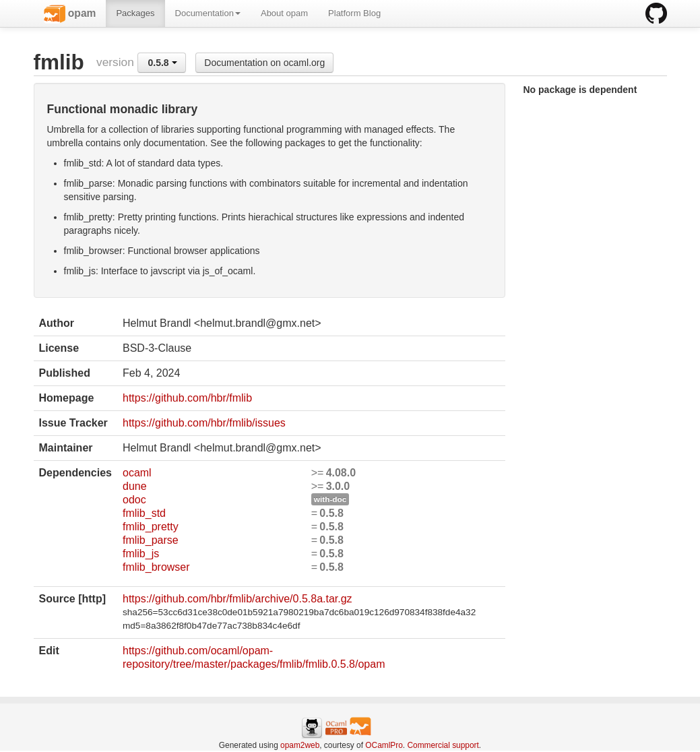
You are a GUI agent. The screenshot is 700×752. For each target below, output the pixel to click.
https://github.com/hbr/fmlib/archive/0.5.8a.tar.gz (237, 599)
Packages (135, 13)
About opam (284, 13)
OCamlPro (384, 745)
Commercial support (443, 745)
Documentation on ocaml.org (264, 63)
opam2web (300, 745)
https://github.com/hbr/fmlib (187, 398)
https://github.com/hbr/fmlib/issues (204, 423)
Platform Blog (354, 13)
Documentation (208, 13)
